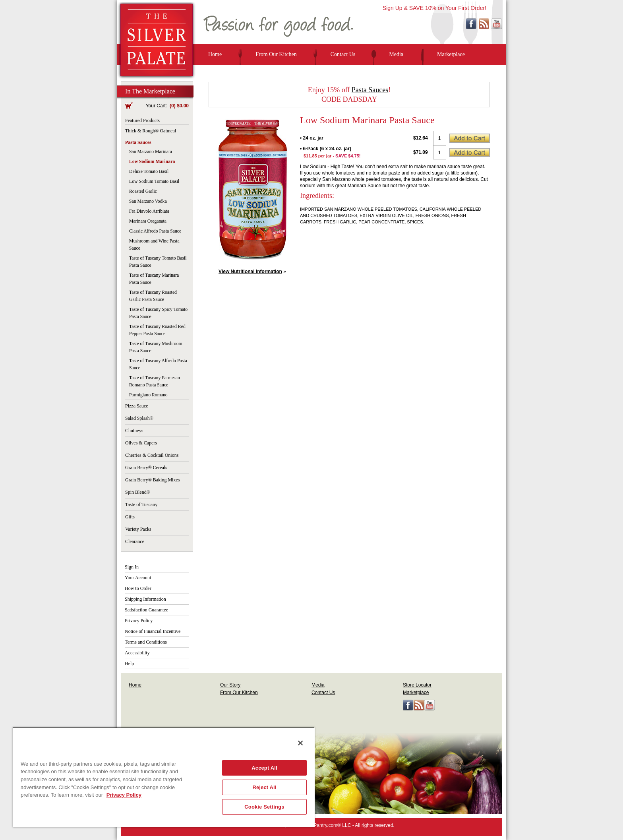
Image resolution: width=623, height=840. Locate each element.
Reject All (264, 787)
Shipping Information (145, 599)
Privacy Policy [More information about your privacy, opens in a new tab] (124, 795)
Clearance (135, 541)
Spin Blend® (138, 492)
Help (129, 663)
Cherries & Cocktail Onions (152, 455)
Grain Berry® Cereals (146, 468)
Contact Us (343, 54)
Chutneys (134, 431)
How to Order (138, 588)
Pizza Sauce (137, 406)
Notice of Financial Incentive (153, 631)
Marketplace (451, 54)
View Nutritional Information (250, 272)
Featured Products (142, 120)
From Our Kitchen (276, 54)
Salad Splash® (139, 418)
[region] (164, 777)
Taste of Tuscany (141, 504)
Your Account (138, 578)
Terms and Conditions (146, 642)
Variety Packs (138, 529)
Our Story (230, 685)
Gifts (130, 517)
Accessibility (137, 653)
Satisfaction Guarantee (146, 610)
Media (396, 54)
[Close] (300, 743)
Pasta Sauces (138, 142)
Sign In (132, 567)
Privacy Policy (139, 621)
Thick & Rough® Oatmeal (151, 131)
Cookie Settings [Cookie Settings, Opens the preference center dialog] (264, 807)
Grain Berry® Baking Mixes (152, 480)
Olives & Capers (141, 443)
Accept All (264, 768)
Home (215, 54)
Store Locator (417, 685)
